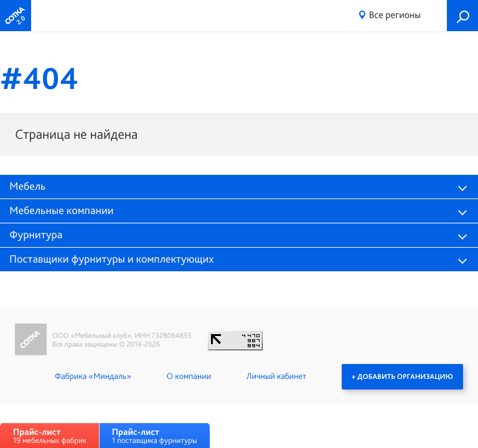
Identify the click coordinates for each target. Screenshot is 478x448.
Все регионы (395, 15)
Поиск (462, 16)
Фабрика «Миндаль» (93, 376)
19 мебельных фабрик (50, 436)
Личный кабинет (276, 376)
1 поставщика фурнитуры (155, 436)
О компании (189, 376)
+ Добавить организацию (402, 376)
